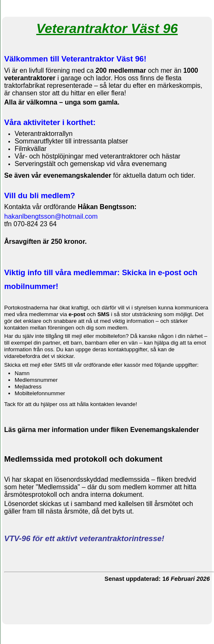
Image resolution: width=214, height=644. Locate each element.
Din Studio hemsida (107, 639)
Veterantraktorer (107, 8)
